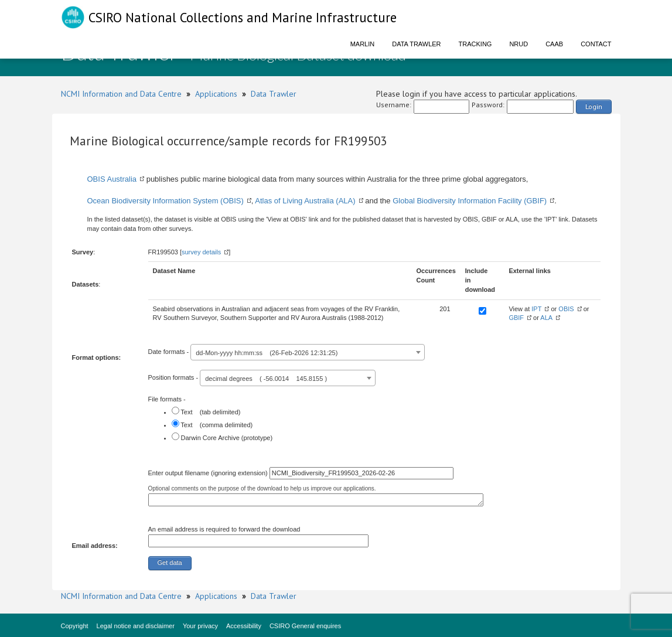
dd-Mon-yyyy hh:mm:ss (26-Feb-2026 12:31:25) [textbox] (267, 353)
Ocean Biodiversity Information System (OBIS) (166, 201)
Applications (216, 94)
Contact (596, 44)
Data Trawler (416, 44)
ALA (546, 318)
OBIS (566, 309)
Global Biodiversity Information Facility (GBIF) (470, 201)
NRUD (519, 44)
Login (594, 106)
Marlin (363, 44)
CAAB (554, 44)
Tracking (475, 44)
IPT (536, 309)
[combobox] (308, 352)
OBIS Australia (112, 179)
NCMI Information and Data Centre (121, 94)
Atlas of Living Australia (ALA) (305, 201)
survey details (201, 252)
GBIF (516, 318)
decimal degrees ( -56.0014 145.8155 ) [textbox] (266, 379)
